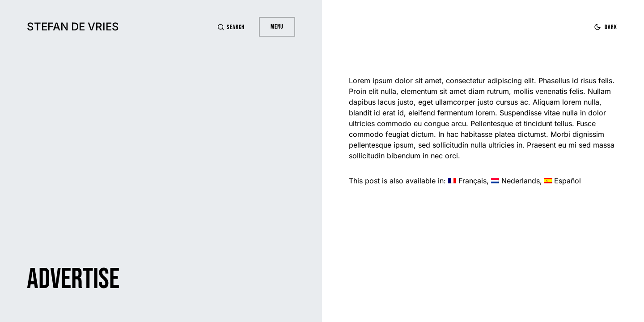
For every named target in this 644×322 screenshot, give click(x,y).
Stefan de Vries (73, 27)
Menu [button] (277, 27)
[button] (231, 27)
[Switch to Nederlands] (515, 181)
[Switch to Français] (467, 181)
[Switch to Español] (563, 181)
